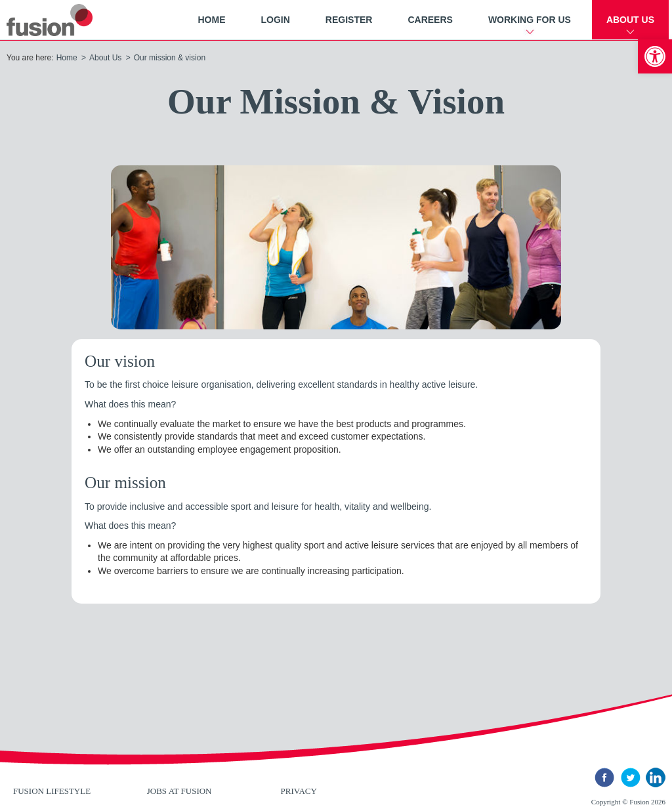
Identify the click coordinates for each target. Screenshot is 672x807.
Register (349, 20)
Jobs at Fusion (179, 791)
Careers (430, 20)
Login (275, 20)
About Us (630, 20)
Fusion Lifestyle (52, 791)
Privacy (299, 791)
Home (211, 20)
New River (65, 20)
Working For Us (530, 20)
